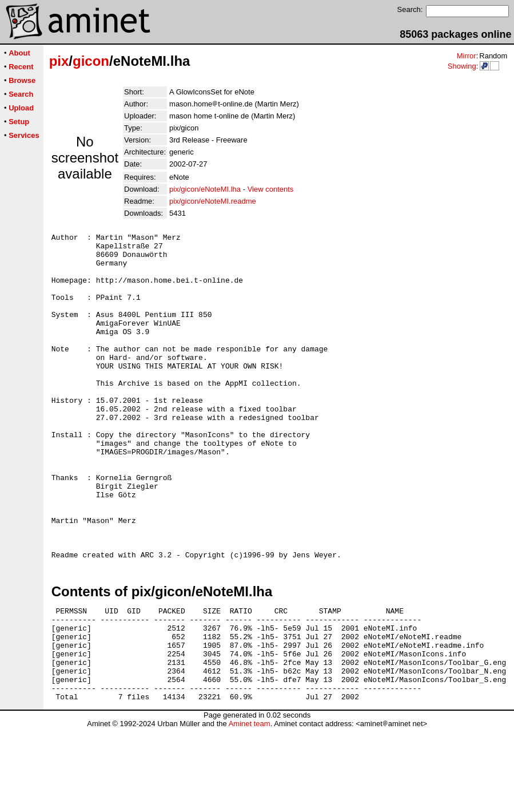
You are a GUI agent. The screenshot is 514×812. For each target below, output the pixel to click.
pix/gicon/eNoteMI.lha (205, 189)
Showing (462, 66)
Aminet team (250, 808)
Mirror (467, 56)
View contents (271, 189)
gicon (91, 61)
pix (59, 61)
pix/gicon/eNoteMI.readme (213, 201)
